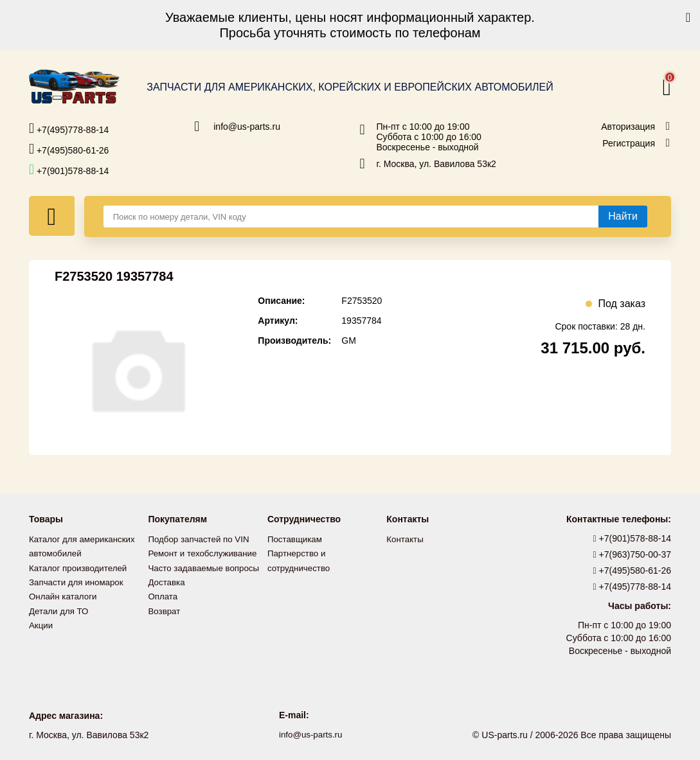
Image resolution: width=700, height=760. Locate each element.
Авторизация (628, 127)
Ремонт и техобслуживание (205, 553)
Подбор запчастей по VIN (201, 539)
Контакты (406, 539)
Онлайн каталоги (65, 596)
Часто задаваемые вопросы (206, 567)
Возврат (165, 610)
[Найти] (623, 217)
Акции (41, 624)
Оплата (163, 596)
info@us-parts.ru (247, 127)
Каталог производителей (80, 567)
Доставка (167, 581)
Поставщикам (296, 539)
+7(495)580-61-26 (69, 149)
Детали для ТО (60, 610)
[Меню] (52, 216)
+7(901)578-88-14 (69, 170)
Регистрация (629, 143)
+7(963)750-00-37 (633, 554)
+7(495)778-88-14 (69, 128)
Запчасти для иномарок (78, 581)
